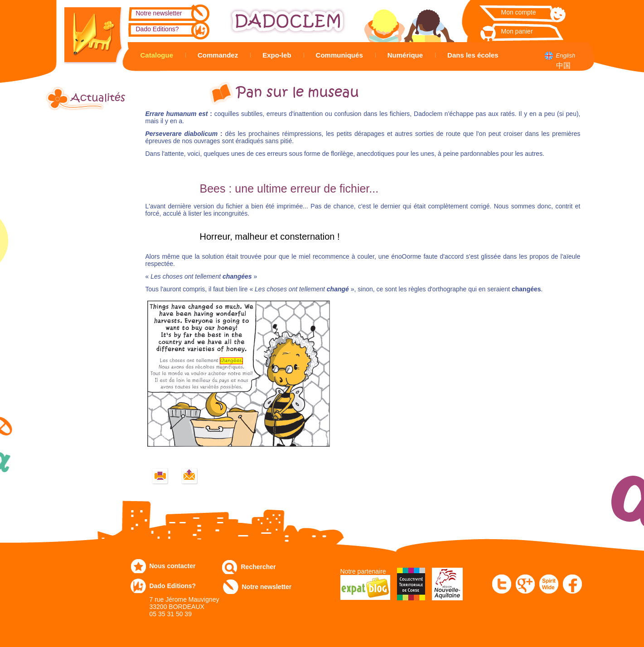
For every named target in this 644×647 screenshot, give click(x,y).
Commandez (218, 55)
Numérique (405, 55)
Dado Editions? (157, 29)
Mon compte (519, 12)
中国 (563, 65)
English (566, 56)
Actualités (98, 98)
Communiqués (339, 55)
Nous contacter (173, 566)
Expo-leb (277, 55)
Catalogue (157, 55)
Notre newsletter (159, 13)
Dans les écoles (473, 55)
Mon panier (517, 31)
